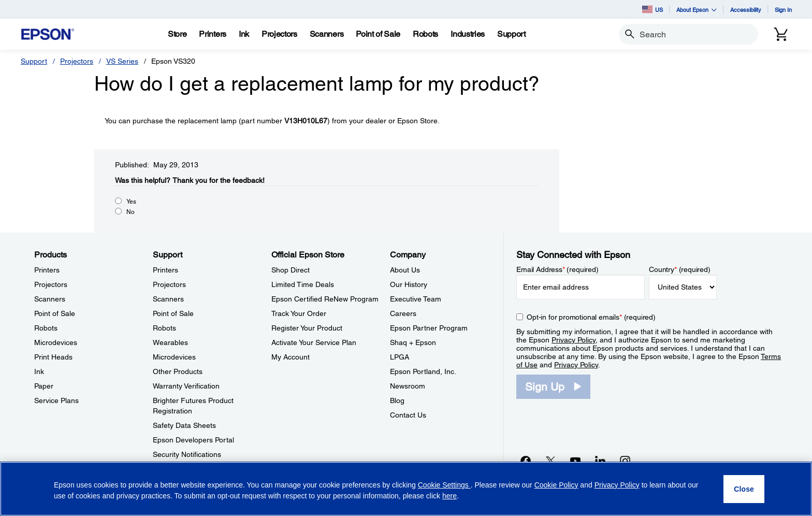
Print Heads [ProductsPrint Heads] (53, 357)
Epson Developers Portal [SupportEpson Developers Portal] (193, 440)
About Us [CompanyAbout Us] (405, 270)
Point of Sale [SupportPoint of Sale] (173, 313)
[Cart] (781, 34)
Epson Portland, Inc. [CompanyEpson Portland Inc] (423, 371)
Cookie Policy (556, 485)
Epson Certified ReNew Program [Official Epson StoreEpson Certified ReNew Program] (325, 299)
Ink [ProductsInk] (39, 371)
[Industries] (468, 34)
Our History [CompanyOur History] (409, 284)
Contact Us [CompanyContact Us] (408, 415)
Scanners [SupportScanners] (168, 299)
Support (34, 61)
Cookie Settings (444, 485)
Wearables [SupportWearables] (170, 342)
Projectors (77, 61)
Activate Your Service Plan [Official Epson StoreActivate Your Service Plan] (314, 342)
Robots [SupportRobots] (164, 328)
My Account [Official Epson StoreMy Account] (291, 357)
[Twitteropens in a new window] (550, 461)
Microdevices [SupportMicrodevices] (174, 357)
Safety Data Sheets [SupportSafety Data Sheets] (184, 425)
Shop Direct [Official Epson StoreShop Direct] (291, 270)
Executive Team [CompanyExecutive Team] (416, 299)
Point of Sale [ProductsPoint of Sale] (55, 313)
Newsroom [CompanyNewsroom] (408, 386)
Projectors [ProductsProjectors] (51, 284)
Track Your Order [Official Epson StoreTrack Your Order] (299, 313)
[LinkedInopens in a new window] (600, 461)
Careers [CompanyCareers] (403, 313)
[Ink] (244, 34)
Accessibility (746, 10)
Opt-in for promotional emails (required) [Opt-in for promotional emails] (591, 317)
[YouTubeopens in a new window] (575, 461)
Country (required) (680, 269)
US (653, 9)
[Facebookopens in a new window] (526, 461)
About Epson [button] (697, 10)
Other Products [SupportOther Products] (178, 371)
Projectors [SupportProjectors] (169, 284)
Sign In (783, 10)
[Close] (744, 489)
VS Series (122, 61)
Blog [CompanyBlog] (397, 400)
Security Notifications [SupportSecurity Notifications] (187, 454)
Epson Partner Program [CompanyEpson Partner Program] (429, 328)
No (130, 212)
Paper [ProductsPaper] (44, 386)
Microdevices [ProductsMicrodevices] (56, 342)
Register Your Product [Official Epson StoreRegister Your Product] (307, 328)
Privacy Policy (574, 340)
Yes (131, 202)
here (450, 496)
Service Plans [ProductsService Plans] (56, 400)
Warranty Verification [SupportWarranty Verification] (186, 386)
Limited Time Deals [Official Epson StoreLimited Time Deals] (303, 284)
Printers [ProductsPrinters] (47, 270)
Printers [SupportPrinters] (165, 270)
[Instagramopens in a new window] (625, 461)
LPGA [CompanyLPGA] (400, 357)
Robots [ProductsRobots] (46, 328)
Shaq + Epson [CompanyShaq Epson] (413, 342)
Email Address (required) (557, 269)
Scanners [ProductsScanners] (50, 299)
